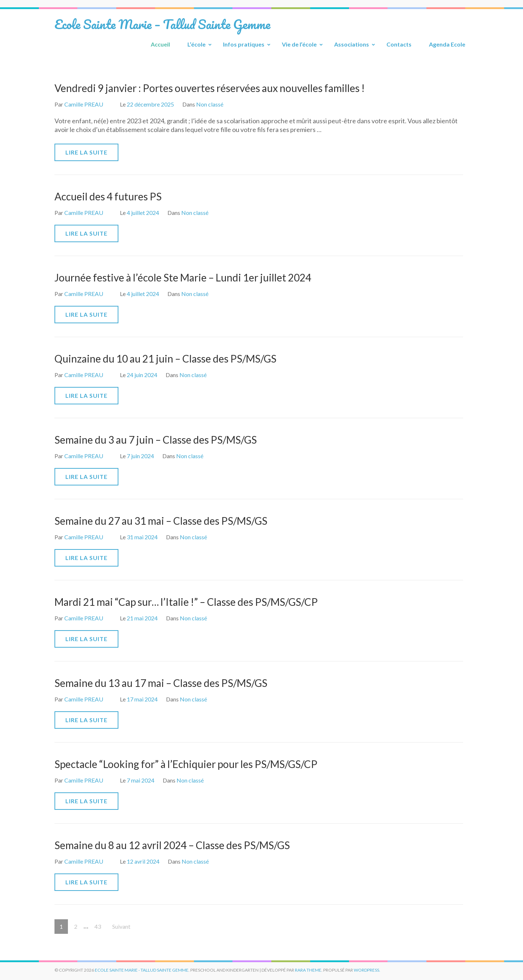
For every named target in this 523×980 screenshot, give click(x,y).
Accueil (160, 44)
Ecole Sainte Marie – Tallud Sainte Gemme (162, 24)
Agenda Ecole (447, 44)
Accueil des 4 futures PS (108, 196)
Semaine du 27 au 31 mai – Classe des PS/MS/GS (161, 521)
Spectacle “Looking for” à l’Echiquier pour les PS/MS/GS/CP (186, 764)
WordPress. (367, 970)
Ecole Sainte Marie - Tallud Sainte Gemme (142, 970)
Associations (352, 44)
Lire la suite (86, 152)
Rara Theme (308, 970)
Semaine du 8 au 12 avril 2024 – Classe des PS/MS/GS (172, 845)
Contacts (399, 44)
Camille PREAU (84, 104)
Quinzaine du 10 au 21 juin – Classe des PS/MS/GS (165, 359)
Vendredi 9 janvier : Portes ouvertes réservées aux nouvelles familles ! (210, 88)
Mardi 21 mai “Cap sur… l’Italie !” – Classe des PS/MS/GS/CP (186, 602)
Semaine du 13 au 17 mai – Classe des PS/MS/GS (161, 683)
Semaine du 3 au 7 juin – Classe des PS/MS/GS (156, 440)
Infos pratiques (244, 44)
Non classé (210, 104)
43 (100, 925)
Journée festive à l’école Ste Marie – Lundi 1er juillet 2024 (183, 277)
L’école (196, 44)
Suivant (121, 926)
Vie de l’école (299, 44)
